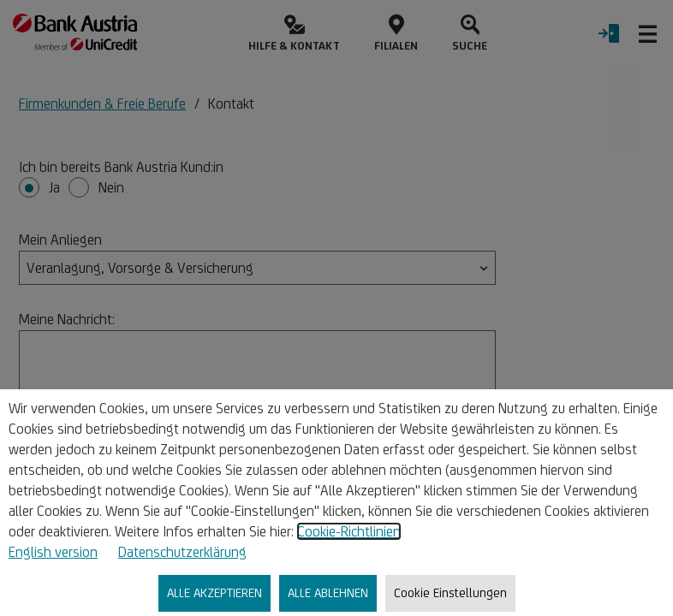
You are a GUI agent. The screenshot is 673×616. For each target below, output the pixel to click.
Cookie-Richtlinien (349, 531)
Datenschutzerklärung (182, 552)
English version (53, 552)
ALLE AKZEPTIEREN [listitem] (214, 592)
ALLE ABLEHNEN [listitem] (328, 592)
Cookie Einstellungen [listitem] (450, 592)
